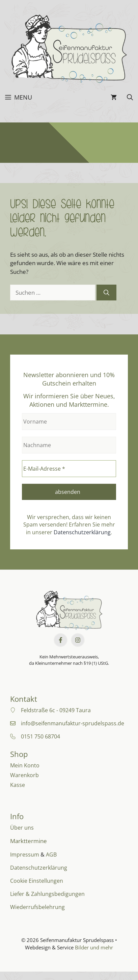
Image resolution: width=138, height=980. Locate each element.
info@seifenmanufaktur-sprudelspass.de (73, 723)
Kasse (18, 785)
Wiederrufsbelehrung (37, 907)
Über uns (22, 828)
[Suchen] (106, 293)
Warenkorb (24, 775)
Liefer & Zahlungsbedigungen (47, 894)
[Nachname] (69, 445)
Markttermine (29, 841)
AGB (51, 855)
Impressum (25, 855)
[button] (130, 97)
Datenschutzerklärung (82, 532)
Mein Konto (25, 765)
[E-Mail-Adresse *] (69, 469)
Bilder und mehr (94, 947)
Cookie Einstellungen (37, 881)
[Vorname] (69, 422)
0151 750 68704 (40, 736)
